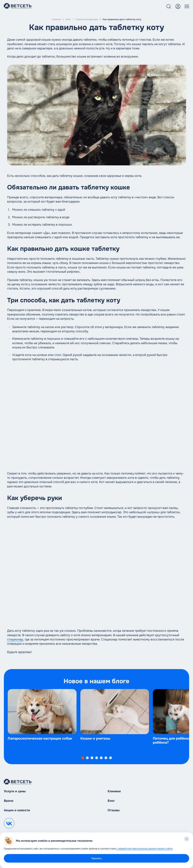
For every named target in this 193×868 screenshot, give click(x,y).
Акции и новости (17, 810)
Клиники (114, 791)
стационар (15, 639)
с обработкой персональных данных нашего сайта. (145, 849)
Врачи (9, 801)
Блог (68, 19)
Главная (56, 19)
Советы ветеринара (87, 19)
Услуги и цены (15, 791)
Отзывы (114, 810)
